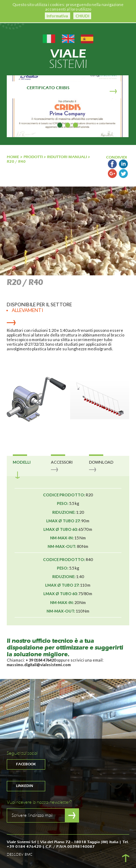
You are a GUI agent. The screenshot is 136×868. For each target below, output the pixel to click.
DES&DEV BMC (20, 854)
